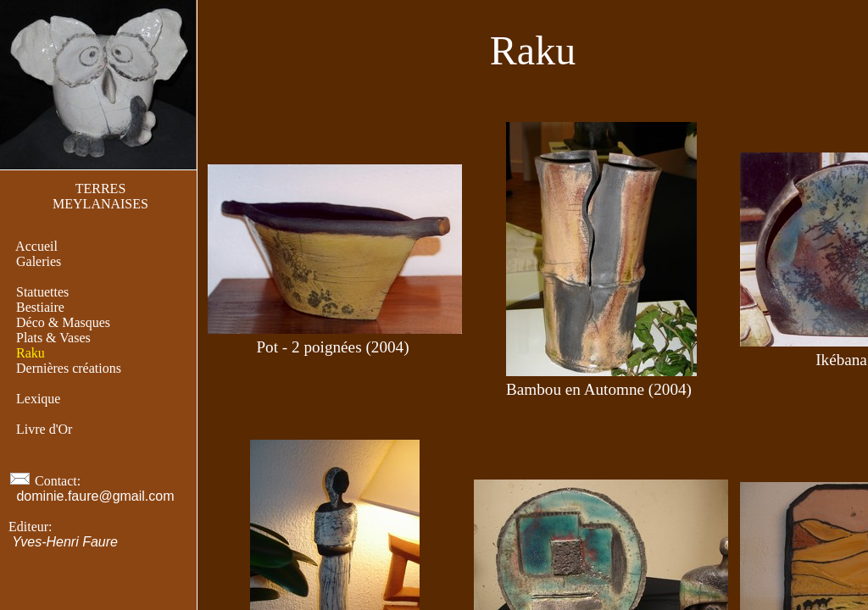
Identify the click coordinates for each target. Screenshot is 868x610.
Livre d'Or (44, 429)
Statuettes (42, 292)
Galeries (39, 261)
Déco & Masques (63, 322)
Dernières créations (69, 368)
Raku (31, 353)
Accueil (37, 246)
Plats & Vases (53, 338)
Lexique (38, 399)
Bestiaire (40, 307)
